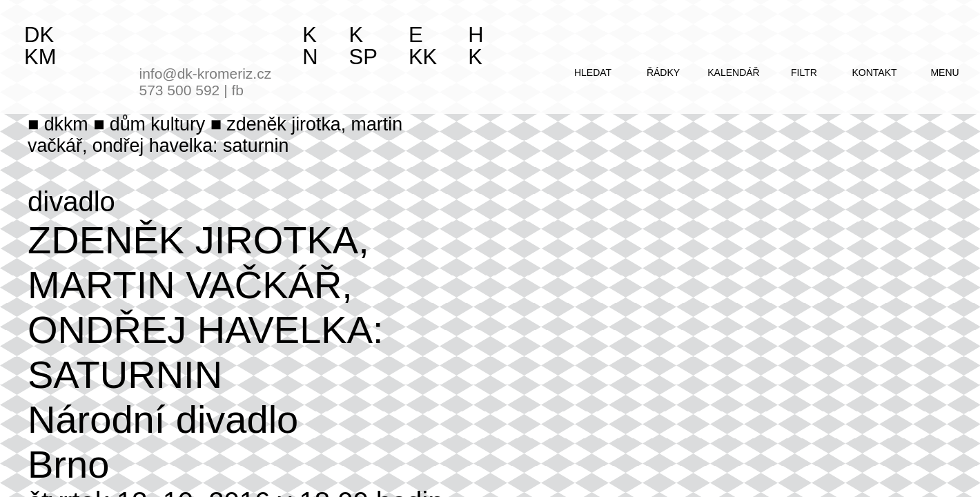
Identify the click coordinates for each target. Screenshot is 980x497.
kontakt (874, 72)
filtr (804, 72)
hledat (593, 72)
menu (944, 72)
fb (237, 90)
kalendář (733, 72)
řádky (663, 72)
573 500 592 (180, 90)
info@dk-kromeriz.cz (206, 74)
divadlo (71, 202)
